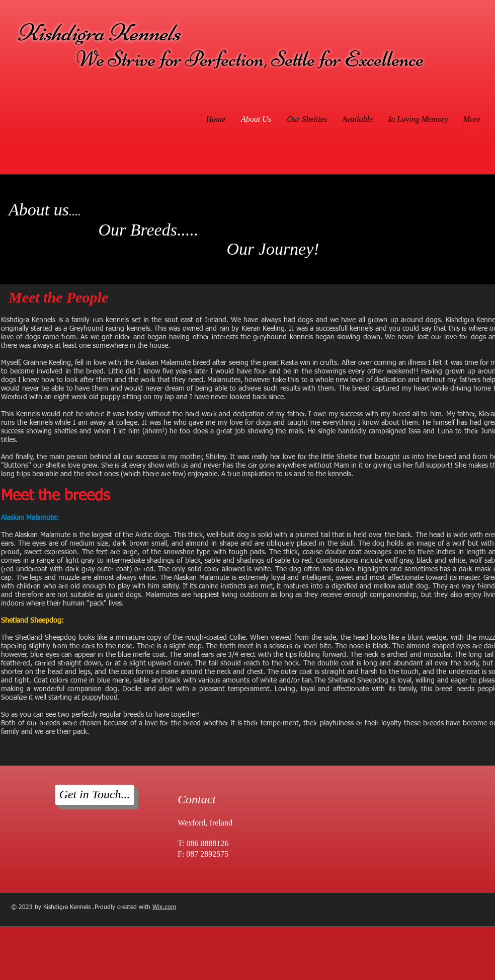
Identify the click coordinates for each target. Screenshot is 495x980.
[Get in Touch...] (95, 795)
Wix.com (164, 908)
